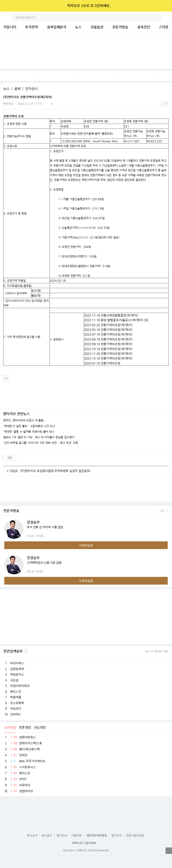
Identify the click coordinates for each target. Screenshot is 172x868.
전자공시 (32, 89)
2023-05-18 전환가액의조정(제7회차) (108, 330)
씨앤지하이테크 (20, 686)
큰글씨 (167, 104)
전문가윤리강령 (135, 835)
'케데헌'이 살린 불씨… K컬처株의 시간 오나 (29, 426)
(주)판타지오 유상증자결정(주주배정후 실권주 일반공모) (55, 471)
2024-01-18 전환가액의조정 (102, 363)
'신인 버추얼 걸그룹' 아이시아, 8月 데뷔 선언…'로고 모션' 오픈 (41, 443)
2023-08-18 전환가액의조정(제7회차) (108, 339)
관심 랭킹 (40, 727)
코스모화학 (17, 703)
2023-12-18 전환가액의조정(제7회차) (108, 358)
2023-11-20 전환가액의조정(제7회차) (108, 354)
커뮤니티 (10, 27)
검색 (158, 18)
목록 (10, 458)
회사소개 (32, 835)
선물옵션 (97, 27)
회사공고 (47, 835)
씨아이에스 (17, 663)
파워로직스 (17, 674)
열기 (169, 851)
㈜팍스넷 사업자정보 (84, 843)
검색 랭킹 (10, 727)
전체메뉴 (168, 18)
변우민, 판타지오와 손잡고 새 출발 (23, 420)
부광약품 (16, 697)
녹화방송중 (86, 545)
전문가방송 (120, 27)
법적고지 (116, 835)
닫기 (166, 6)
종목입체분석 (57, 27)
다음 (167, 511)
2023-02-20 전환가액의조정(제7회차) (108, 325)
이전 (157, 511)
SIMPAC (15, 714)
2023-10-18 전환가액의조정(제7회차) (108, 349)
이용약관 (77, 835)
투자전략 (32, 27)
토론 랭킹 (25, 727)
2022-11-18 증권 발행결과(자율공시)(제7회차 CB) (116, 320)
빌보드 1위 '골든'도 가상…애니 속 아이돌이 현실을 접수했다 (39, 437)
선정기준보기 (26, 652)
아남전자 (16, 708)
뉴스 (78, 27)
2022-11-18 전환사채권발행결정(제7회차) (111, 315)
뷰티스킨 (16, 692)
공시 (17, 89)
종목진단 (144, 27)
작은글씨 (163, 104)
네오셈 (14, 680)
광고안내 (62, 835)
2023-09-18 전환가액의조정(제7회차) (108, 344)
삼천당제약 (17, 669)
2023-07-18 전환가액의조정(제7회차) (108, 334)
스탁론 (164, 27)
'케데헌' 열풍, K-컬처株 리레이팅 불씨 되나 (29, 432)
